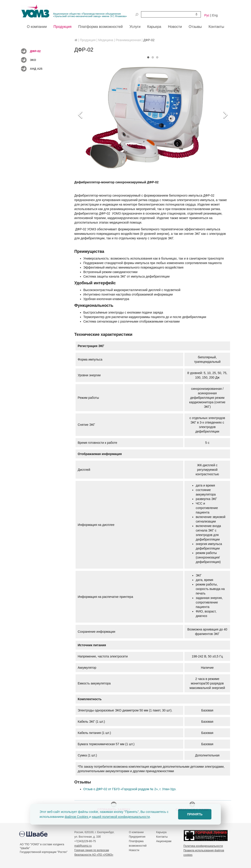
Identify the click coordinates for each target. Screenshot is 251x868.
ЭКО (33, 60)
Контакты (162, 837)
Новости (134, 850)
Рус (207, 15)
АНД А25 (36, 69)
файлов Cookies (77, 817)
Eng (215, 15)
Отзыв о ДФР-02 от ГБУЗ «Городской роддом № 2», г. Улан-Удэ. (130, 789)
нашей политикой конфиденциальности (121, 817)
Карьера (161, 832)
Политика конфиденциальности (203, 846)
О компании (136, 832)
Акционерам (164, 841)
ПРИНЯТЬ (195, 814)
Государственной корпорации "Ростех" (44, 852)
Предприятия (137, 837)
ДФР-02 (35, 51)
